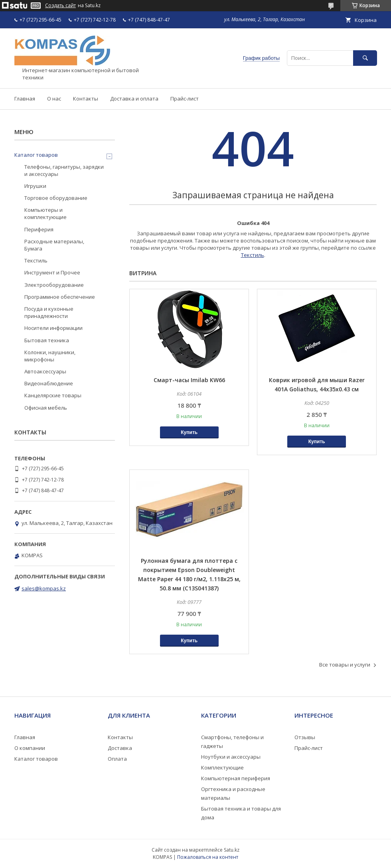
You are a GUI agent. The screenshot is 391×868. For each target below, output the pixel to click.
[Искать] (365, 58)
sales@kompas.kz (44, 588)
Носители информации (53, 328)
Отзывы (305, 737)
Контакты (86, 99)
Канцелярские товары (53, 395)
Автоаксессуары (45, 371)
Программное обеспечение (60, 297)
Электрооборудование (54, 285)
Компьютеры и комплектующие (45, 213)
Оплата (117, 759)
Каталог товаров (36, 155)
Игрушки (35, 186)
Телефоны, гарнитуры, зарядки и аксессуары (64, 170)
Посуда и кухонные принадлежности (49, 312)
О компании (30, 748)
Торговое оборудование (56, 198)
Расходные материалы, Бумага (54, 245)
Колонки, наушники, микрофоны (50, 356)
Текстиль (253, 255)
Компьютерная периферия (236, 778)
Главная (25, 99)
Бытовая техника (47, 340)
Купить (189, 432)
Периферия (39, 229)
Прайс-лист (185, 99)
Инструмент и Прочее (52, 272)
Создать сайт (60, 6)
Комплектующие (222, 767)
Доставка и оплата (134, 99)
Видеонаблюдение (49, 383)
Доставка (120, 748)
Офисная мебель (46, 408)
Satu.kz (232, 850)
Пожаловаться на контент (208, 857)
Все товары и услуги (345, 665)
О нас (54, 99)
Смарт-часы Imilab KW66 (189, 380)
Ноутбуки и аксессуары (231, 757)
